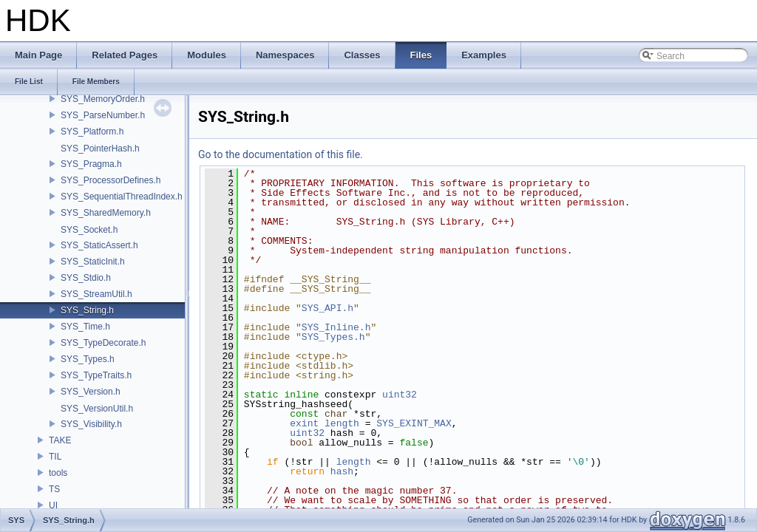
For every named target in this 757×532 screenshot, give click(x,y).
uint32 (400, 395)
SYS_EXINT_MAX (414, 423)
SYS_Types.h (88, 359)
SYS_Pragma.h (91, 164)
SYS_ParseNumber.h (103, 115)
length (342, 423)
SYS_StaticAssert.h (99, 245)
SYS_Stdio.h (86, 278)
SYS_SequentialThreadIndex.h (122, 197)
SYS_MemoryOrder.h (103, 99)
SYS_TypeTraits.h (96, 375)
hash (342, 471)
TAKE (60, 440)
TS (54, 489)
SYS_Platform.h (92, 132)
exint (304, 423)
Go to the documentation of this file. (281, 154)
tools (58, 473)
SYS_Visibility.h (91, 424)
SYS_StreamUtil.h (96, 294)
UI (53, 505)
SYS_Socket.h (89, 230)
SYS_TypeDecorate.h (103, 343)
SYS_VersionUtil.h (97, 409)
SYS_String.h (87, 310)
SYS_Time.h (85, 327)
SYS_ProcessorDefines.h (111, 180)
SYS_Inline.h (336, 327)
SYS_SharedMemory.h (106, 213)
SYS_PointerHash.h (100, 149)
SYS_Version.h (91, 392)
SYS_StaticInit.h (93, 262)
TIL (55, 457)
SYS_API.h (327, 308)
